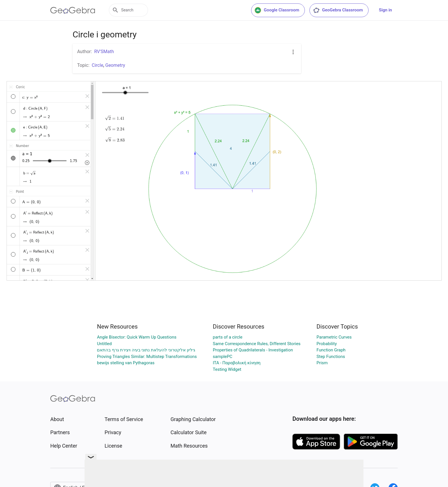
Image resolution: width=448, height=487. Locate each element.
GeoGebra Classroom (338, 10)
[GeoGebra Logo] (73, 10)
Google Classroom (277, 10)
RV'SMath (104, 52)
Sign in (385, 10)
